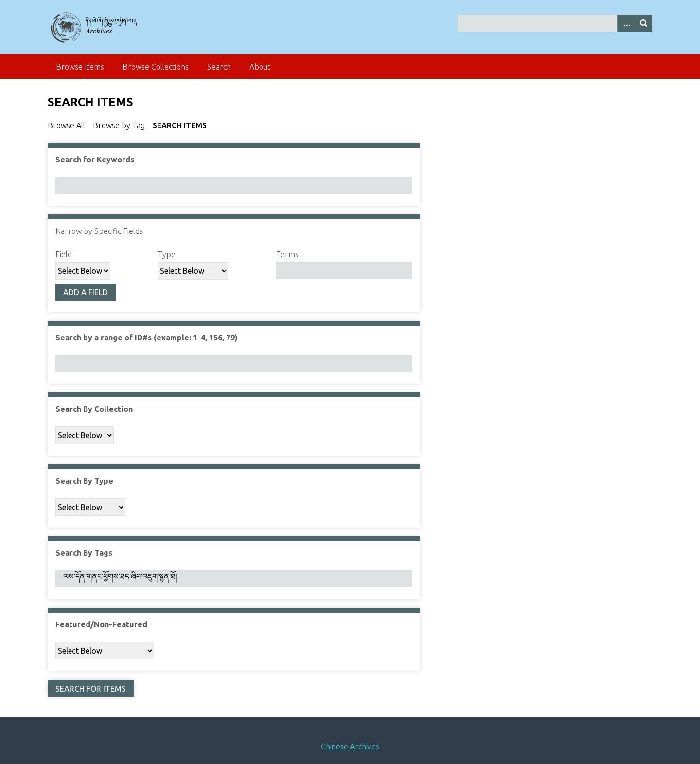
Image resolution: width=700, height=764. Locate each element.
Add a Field (86, 292)
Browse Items (80, 67)
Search (219, 67)
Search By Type (84, 481)
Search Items (180, 125)
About (260, 67)
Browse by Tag (119, 125)
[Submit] (644, 23)
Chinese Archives (350, 746)
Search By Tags (84, 553)
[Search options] (626, 23)
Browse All (66, 125)
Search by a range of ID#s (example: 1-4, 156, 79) (147, 338)
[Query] (555, 23)
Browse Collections (156, 67)
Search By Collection (94, 409)
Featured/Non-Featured (101, 624)
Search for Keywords (95, 160)
